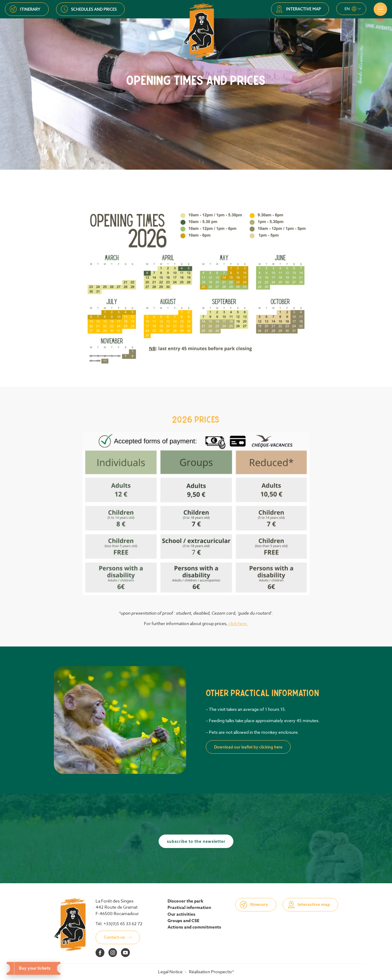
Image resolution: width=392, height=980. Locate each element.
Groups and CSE (183, 921)
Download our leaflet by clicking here (248, 747)
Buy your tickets (33, 968)
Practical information (189, 908)
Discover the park (185, 901)
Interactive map (303, 9)
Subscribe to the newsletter (196, 841)
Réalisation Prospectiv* (211, 972)
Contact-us (114, 937)
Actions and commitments (194, 927)
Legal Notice (170, 972)
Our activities (181, 914)
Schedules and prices (94, 9)
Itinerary (30, 9)
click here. (238, 623)
